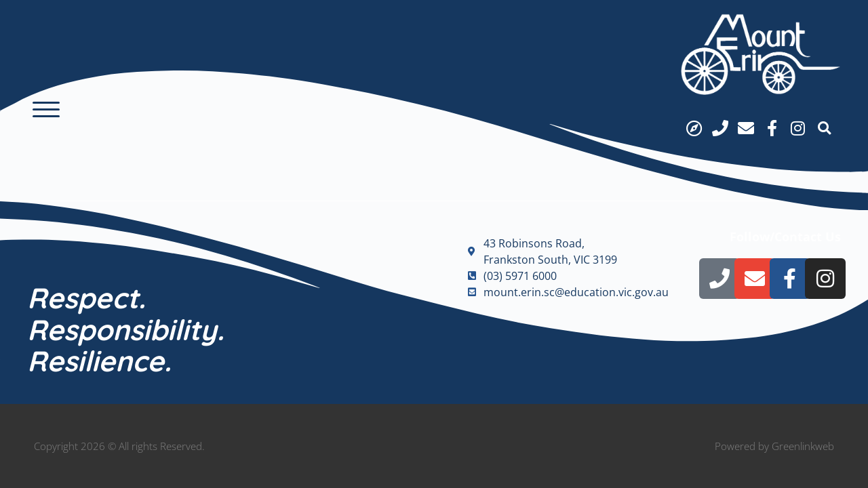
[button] (46, 110)
